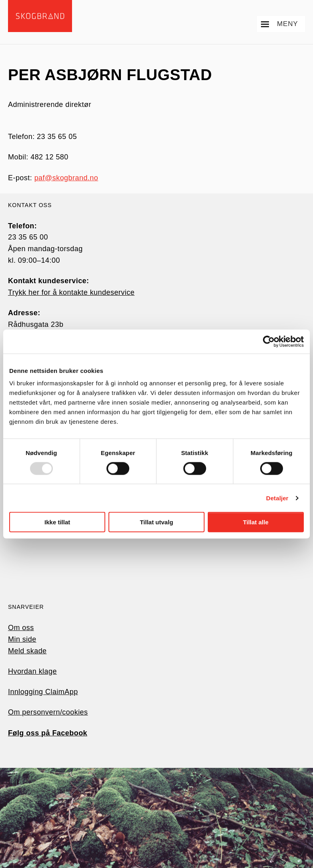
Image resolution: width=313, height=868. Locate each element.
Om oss (21, 628)
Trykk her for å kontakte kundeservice (71, 292)
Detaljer (277, 498)
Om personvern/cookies (48, 712)
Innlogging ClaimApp (43, 692)
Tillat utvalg (156, 522)
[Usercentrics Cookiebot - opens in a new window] (269, 341)
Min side (22, 639)
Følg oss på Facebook (48, 733)
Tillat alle (256, 522)
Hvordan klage (32, 671)
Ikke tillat (57, 522)
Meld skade (27, 651)
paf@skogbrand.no (66, 178)
